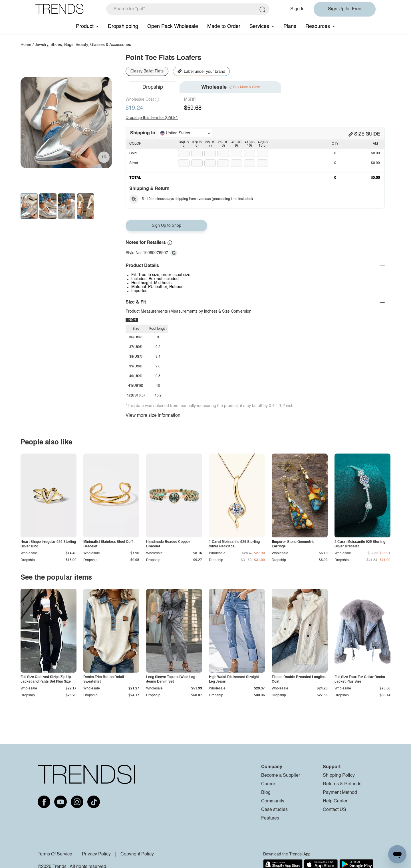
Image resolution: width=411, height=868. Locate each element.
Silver (134, 163)
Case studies (274, 810)
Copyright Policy (137, 854)
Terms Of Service (55, 854)
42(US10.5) (263, 144)
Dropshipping (123, 27)
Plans (290, 27)
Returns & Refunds (342, 784)
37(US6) (197, 144)
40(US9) (236, 144)
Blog (266, 793)
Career (268, 784)
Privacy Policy (96, 854)
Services (259, 27)
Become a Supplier (281, 776)
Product (85, 27)
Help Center (335, 801)
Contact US (335, 810)
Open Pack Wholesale (173, 27)
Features (270, 818)
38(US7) (210, 144)
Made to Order (224, 27)
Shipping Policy (339, 776)
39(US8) (223, 144)
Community (273, 801)
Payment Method (340, 793)
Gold (133, 153)
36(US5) (184, 144)
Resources (318, 27)
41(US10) (250, 144)
